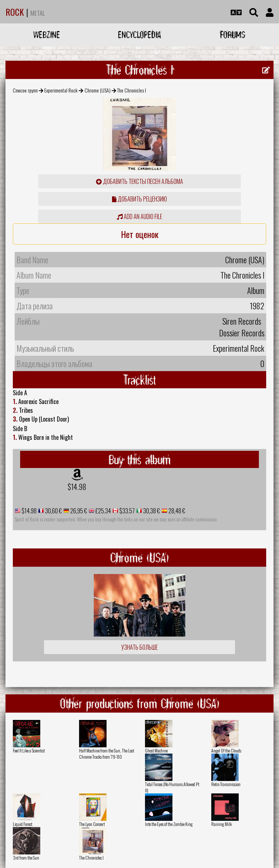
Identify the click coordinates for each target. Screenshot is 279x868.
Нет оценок (140, 234)
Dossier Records (242, 333)
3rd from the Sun (26, 858)
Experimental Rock (61, 90)
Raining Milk (222, 824)
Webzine (47, 35)
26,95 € (78, 511)
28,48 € (176, 511)
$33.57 (127, 511)
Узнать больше (139, 647)
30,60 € (53, 511)
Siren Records (242, 321)
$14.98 (77, 487)
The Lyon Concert (92, 824)
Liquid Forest (23, 824)
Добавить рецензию (139, 199)
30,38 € (151, 511)
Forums (233, 35)
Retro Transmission (226, 784)
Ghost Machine (156, 750)
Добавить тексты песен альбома (139, 181)
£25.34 (103, 511)
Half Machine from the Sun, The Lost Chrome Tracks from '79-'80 (107, 754)
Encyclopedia (139, 35)
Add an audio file (139, 216)
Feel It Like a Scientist (29, 750)
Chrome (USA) (98, 90)
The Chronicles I (91, 858)
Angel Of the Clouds (226, 750)
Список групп (25, 90)
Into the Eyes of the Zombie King (169, 824)
